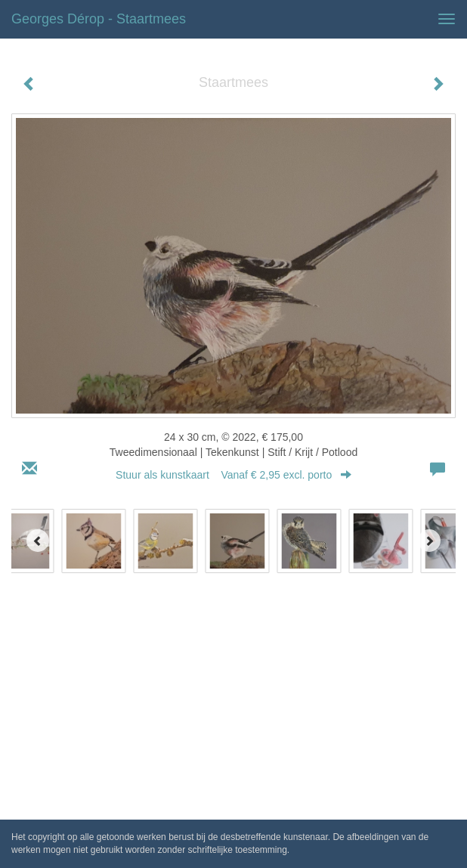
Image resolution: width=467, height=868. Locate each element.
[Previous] (38, 541)
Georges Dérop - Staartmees (99, 19)
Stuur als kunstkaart (233, 475)
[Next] (429, 541)
